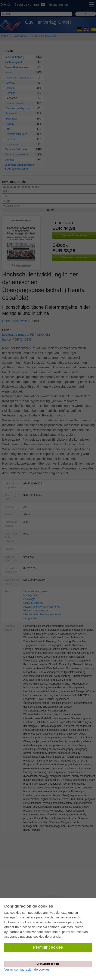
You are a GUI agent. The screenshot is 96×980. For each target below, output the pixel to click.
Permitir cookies (48, 947)
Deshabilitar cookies (48, 964)
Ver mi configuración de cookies (27, 969)
